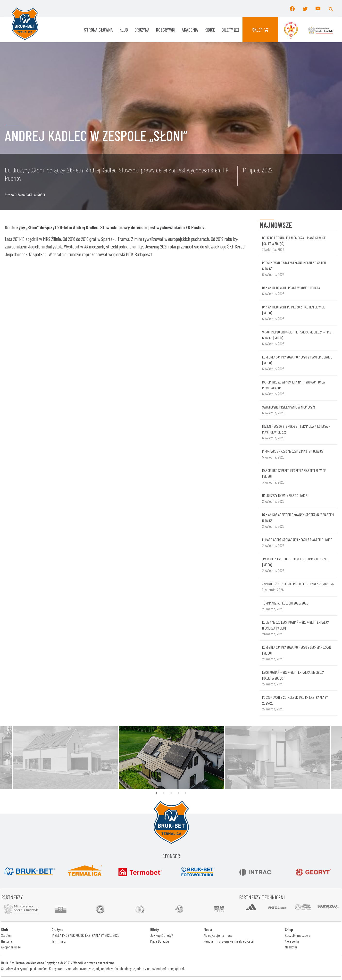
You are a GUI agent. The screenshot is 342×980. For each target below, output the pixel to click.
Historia (7, 941)
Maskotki (291, 947)
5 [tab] (186, 793)
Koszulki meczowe (298, 935)
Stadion (6, 935)
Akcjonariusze (11, 947)
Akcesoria (292, 941)
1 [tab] (157, 793)
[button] (331, 9)
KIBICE (210, 30)
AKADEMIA (190, 30)
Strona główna (98, 30)
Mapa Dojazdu (160, 941)
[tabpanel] (171, 757)
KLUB (124, 30)
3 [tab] (171, 793)
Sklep (260, 30)
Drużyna (142, 30)
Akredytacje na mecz (218, 935)
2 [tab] (164, 793)
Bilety (230, 30)
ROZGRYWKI (166, 30)
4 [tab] (178, 793)
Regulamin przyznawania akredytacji (229, 941)
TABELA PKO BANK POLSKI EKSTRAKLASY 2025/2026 (85, 935)
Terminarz (58, 941)
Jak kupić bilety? (162, 935)
